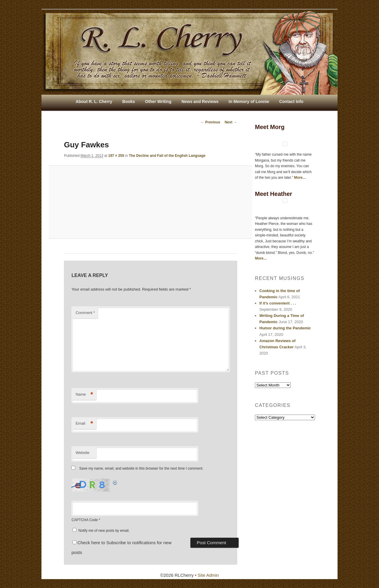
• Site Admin (207, 575)
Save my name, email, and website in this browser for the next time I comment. (141, 469)
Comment (85, 313)
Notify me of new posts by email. (104, 531)
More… (300, 178)
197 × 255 (116, 156)
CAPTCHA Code (85, 520)
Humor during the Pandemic (285, 328)
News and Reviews (200, 102)
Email (84, 424)
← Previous (211, 122)
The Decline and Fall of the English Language (167, 156)
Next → (231, 122)
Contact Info (291, 102)
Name (84, 395)
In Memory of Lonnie (249, 102)
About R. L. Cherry (94, 102)
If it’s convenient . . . (278, 303)
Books (129, 102)
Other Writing (158, 102)
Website (82, 453)
